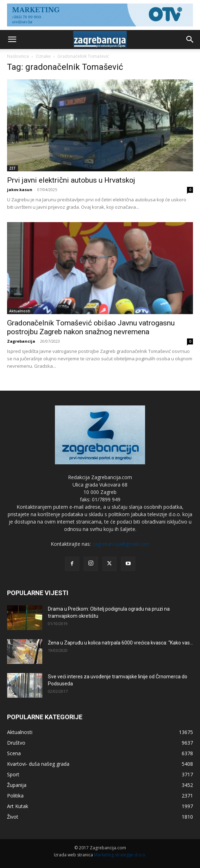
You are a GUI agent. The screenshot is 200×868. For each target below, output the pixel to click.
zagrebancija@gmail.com (121, 544)
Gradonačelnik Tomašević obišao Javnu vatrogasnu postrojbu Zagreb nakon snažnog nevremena (91, 327)
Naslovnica (18, 56)
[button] (12, 39)
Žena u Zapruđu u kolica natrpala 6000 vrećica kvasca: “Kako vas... (120, 643)
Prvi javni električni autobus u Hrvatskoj (71, 180)
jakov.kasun (20, 190)
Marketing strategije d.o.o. (120, 855)
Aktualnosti (20, 311)
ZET (12, 168)
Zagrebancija (21, 341)
